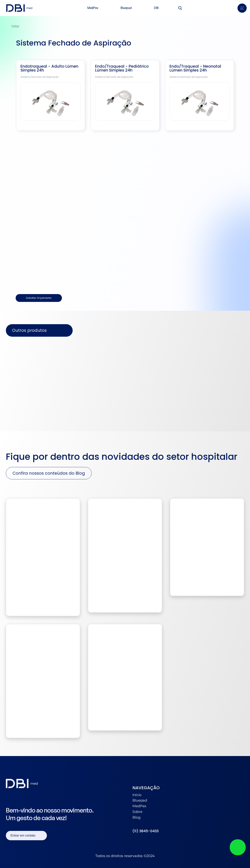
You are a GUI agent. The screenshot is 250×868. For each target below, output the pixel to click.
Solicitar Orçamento (39, 298)
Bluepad (140, 800)
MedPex (139, 806)
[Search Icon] (180, 8)
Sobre (137, 812)
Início (137, 795)
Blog (136, 817)
